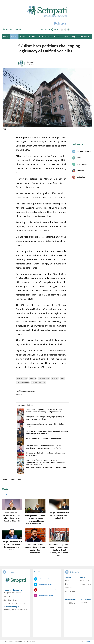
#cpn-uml (55, 378)
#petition (33, 378)
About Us (68, 588)
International (84, 37)
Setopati (30, 62)
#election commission (38, 383)
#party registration (23, 383)
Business (33, 37)
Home (67, 580)
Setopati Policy (71, 592)
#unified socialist (44, 378)
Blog (74, 37)
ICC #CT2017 (84, 580)
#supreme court (22, 378)
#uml (62, 378)
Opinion (66, 37)
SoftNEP (88, 642)
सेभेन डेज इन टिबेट (85, 584)
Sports (57, 37)
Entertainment (45, 37)
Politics (14, 37)
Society (23, 37)
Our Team (83, 603)
